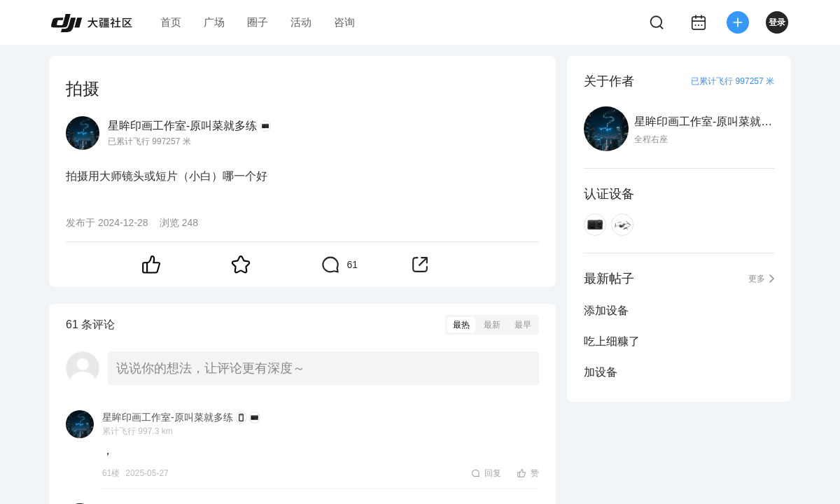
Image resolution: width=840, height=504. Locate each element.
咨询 (344, 22)
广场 (214, 22)
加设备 (601, 372)
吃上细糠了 (612, 341)
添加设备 (606, 310)
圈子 (258, 22)
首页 (171, 22)
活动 (301, 22)
